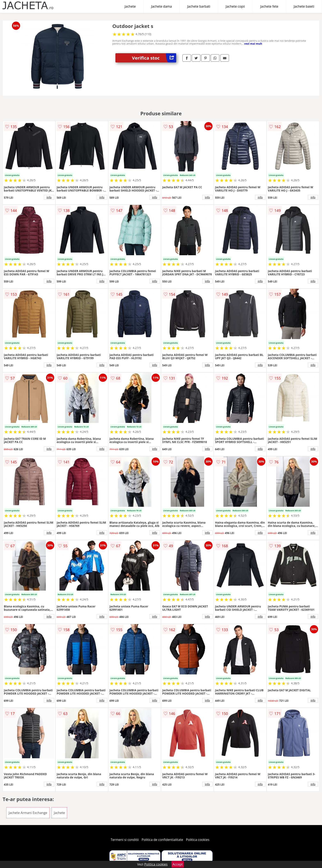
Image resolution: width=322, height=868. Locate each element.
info (49, 197)
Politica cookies (198, 840)
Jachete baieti (304, 6)
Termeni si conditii (125, 840)
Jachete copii (235, 6)
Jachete (130, 6)
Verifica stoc (154, 58)
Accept (178, 864)
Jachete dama (162, 6)
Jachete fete (269, 6)
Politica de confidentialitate (162, 840)
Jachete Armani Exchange (28, 813)
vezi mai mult (253, 44)
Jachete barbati (199, 6)
